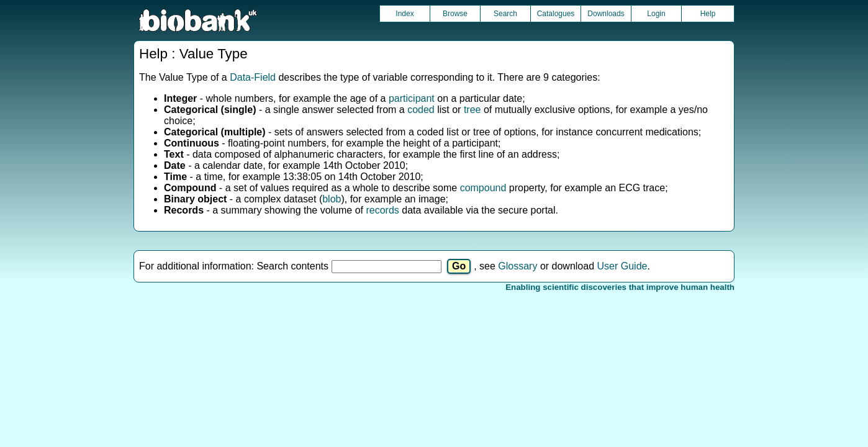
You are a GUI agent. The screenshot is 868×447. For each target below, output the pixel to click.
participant (412, 98)
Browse (455, 14)
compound (483, 188)
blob (332, 199)
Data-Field (253, 77)
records (382, 210)
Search (505, 14)
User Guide (622, 266)
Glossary (518, 266)
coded (421, 110)
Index (405, 14)
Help (708, 14)
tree (472, 110)
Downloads (606, 14)
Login (656, 14)
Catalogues (556, 14)
